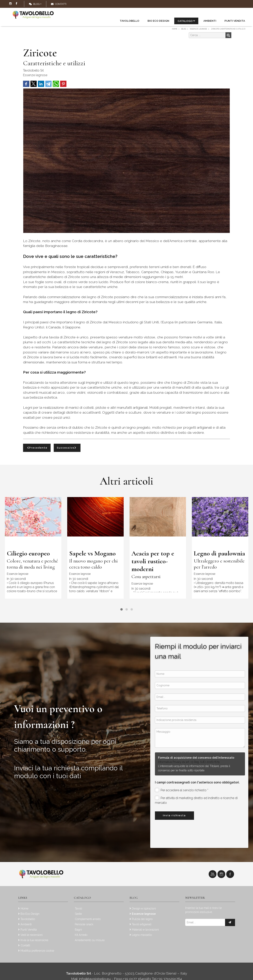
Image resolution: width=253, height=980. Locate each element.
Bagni (78, 929)
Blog (34, 4)
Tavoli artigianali (142, 924)
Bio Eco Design (158, 21)
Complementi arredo (88, 919)
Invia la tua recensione (34, 940)
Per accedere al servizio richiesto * (182, 790)
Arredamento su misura (90, 940)
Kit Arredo (81, 935)
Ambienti (210, 21)
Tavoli (78, 908)
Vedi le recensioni (32, 935)
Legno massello (142, 935)
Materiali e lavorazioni (145, 929)
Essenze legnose (35, 75)
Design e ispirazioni (144, 908)
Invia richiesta (174, 815)
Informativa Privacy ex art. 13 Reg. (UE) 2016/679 (189, 762)
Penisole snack (84, 924)
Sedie (78, 914)
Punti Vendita (235, 21)
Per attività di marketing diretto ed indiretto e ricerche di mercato (196, 800)
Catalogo (186, 21)
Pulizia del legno (142, 919)
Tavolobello (130, 21)
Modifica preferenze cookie (37, 951)
